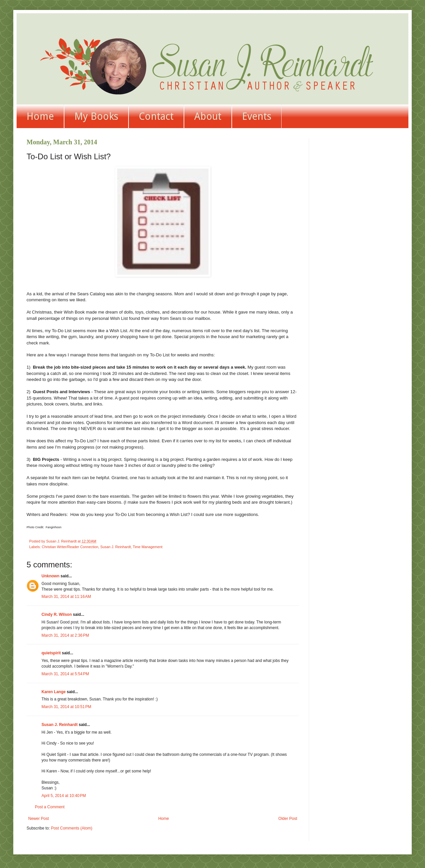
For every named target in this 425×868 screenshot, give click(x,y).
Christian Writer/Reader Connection (70, 547)
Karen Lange (54, 692)
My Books (96, 116)
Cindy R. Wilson (57, 615)
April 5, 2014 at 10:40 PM (64, 796)
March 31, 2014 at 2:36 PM (65, 635)
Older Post (288, 819)
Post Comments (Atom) (72, 828)
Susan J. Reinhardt (116, 547)
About (208, 116)
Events (257, 116)
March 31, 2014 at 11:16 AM (66, 597)
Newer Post (39, 819)
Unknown (50, 576)
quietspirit (51, 653)
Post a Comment (50, 807)
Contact (156, 116)
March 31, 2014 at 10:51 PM (66, 707)
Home (40, 116)
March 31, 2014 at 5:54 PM (65, 674)
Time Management (148, 547)
